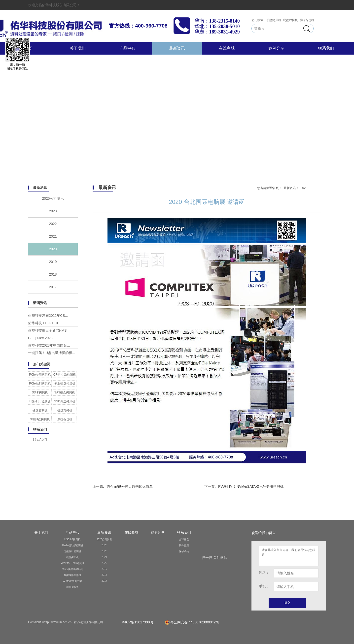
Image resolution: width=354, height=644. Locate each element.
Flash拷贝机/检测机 (72, 545)
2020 (53, 249)
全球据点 (184, 539)
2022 (53, 224)
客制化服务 (72, 587)
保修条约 (184, 551)
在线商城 (227, 48)
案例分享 (276, 48)
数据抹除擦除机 (72, 575)
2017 (53, 287)
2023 (53, 211)
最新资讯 (177, 48)
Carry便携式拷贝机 (72, 569)
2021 (53, 236)
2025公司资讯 (53, 198)
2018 (53, 274)
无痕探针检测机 (72, 551)
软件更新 (184, 545)
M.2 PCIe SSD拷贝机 (72, 563)
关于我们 (78, 48)
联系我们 (326, 48)
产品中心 (127, 48)
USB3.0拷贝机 (72, 539)
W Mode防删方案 (72, 581)
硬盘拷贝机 (72, 557)
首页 (276, 188)
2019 (53, 262)
